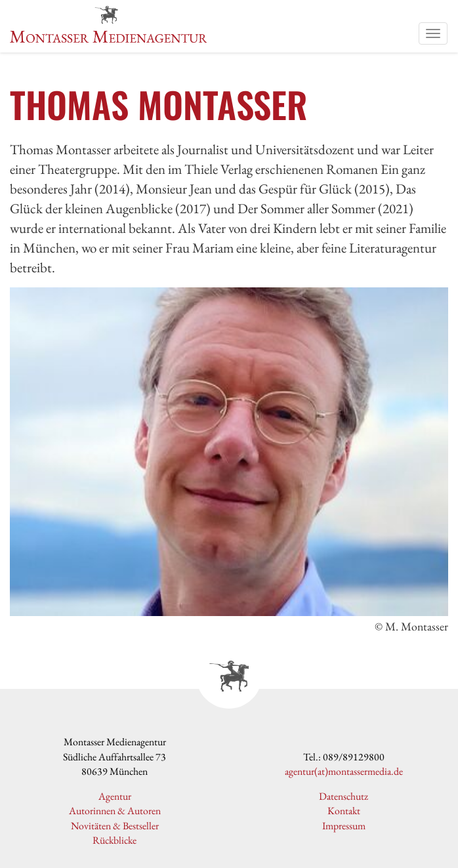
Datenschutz (343, 796)
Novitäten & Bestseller (115, 826)
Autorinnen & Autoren (115, 811)
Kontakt (344, 811)
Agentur (115, 796)
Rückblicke (114, 840)
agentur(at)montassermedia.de (344, 771)
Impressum (344, 826)
